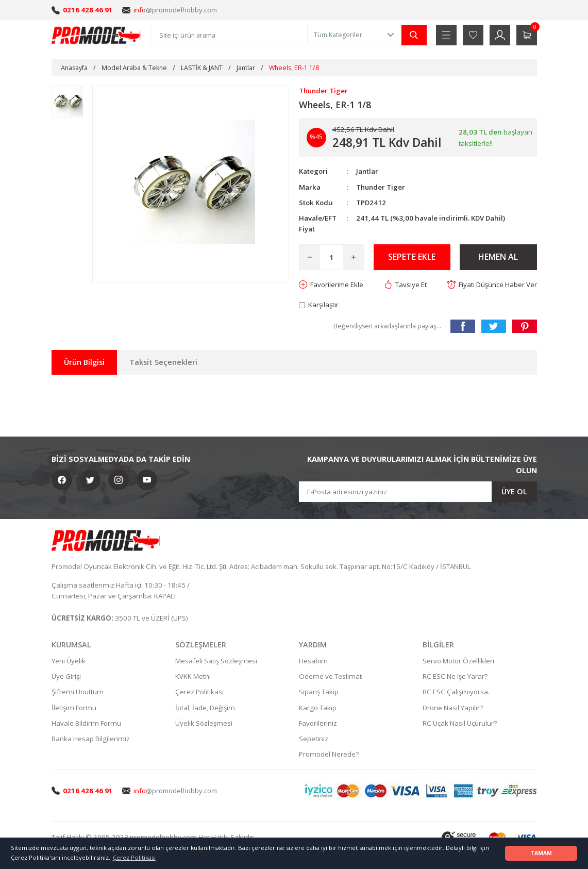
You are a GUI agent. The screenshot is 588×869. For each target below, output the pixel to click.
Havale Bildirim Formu (86, 723)
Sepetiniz (314, 739)
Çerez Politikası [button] (134, 857)
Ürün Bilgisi (84, 362)
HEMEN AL (498, 257)
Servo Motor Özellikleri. (459, 661)
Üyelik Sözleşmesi (204, 723)
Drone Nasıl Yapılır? (453, 708)
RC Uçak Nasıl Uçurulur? (460, 723)
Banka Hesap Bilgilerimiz (91, 739)
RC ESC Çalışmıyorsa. (456, 692)
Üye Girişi (66, 676)
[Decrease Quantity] (310, 257)
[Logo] (96, 35)
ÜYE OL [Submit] (514, 491)
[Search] (229, 35)
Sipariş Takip (319, 692)
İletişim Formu (74, 708)
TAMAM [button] (541, 853)
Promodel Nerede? (329, 755)
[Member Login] (500, 35)
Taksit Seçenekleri (163, 362)
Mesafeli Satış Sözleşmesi (216, 661)
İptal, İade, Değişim (205, 708)
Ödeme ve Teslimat (330, 676)
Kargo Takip (318, 708)
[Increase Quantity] (354, 257)
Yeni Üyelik (69, 661)
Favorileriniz (318, 723)
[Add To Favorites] (332, 285)
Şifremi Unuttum (78, 692)
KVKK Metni (193, 676)
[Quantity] (332, 257)
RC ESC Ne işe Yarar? (455, 676)
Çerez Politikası (199, 692)
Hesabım (313, 661)
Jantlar (367, 171)
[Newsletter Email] (418, 492)
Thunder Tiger (381, 187)
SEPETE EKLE (412, 257)
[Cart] (527, 35)
